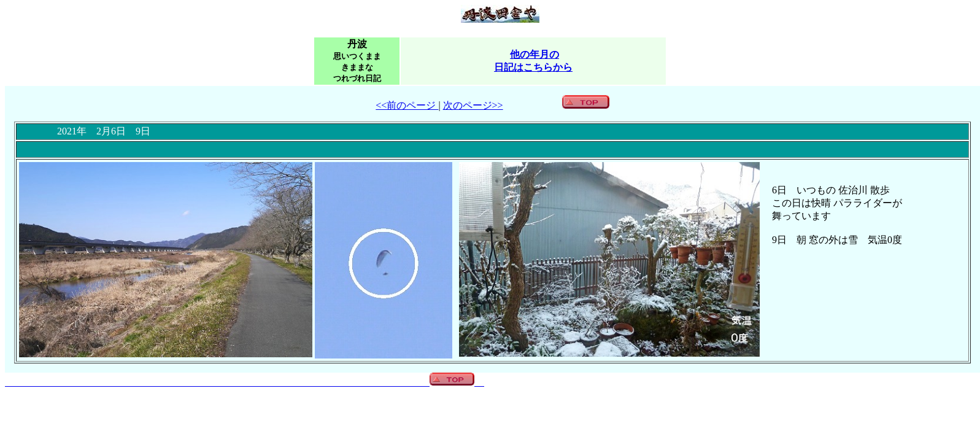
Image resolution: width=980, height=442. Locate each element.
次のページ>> (473, 105)
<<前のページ (407, 105)
